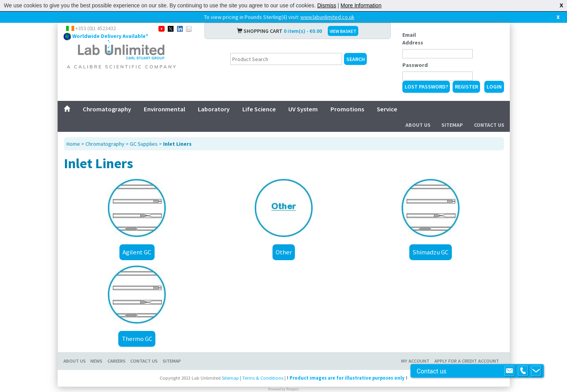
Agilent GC (137, 252)
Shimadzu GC (430, 252)
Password (415, 65)
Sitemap (452, 125)
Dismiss (327, 5)
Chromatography (107, 109)
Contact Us (489, 125)
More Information (361, 5)
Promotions (347, 109)
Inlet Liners (177, 144)
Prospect (293, 389)
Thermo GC (137, 339)
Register (467, 87)
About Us (418, 125)
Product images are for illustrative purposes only (347, 378)
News (96, 361)
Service (387, 109)
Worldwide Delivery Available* (110, 36)
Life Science (259, 109)
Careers (117, 361)
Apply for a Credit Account (467, 361)
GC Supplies (144, 144)
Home (73, 144)
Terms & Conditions (263, 378)
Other (284, 252)
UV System (303, 109)
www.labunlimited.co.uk (327, 17)
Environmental (164, 109)
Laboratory (214, 109)
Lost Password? (426, 87)
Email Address (413, 39)
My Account (415, 361)
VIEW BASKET (343, 31)
